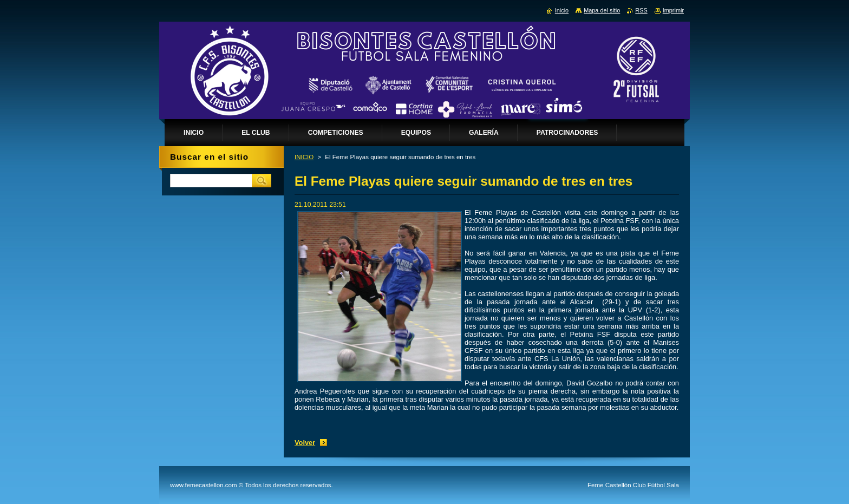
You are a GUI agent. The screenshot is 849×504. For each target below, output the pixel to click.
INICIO (304, 157)
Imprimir (673, 10)
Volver (305, 443)
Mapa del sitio (602, 10)
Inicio (562, 10)
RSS (641, 10)
